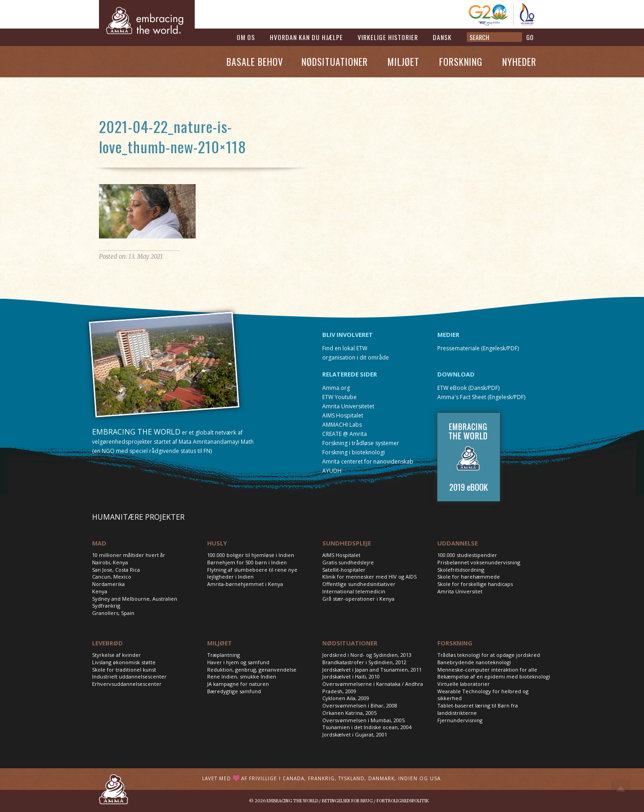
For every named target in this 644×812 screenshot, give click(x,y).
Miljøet (403, 62)
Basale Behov (255, 62)
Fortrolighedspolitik (403, 801)
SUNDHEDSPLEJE (347, 543)
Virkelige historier (388, 37)
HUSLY (217, 543)
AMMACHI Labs (342, 425)
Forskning (461, 62)
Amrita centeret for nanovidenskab (368, 461)
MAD (99, 543)
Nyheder (519, 62)
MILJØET (220, 643)
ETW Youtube (339, 397)
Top (621, 789)
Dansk (442, 37)
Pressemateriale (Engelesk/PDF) (478, 348)
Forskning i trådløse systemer (361, 443)
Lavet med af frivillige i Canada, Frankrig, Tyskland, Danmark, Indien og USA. (322, 778)
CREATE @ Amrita (345, 434)
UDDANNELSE (458, 543)
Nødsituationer (335, 62)
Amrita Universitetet (348, 406)
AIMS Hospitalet (343, 415)
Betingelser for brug (347, 801)
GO (530, 37)
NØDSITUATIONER (350, 643)
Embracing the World (292, 801)
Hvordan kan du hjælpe (306, 37)
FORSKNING (455, 643)
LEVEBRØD (107, 643)
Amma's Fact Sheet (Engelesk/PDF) (481, 397)
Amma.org (336, 388)
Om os (246, 37)
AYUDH (332, 471)
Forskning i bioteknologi (354, 452)
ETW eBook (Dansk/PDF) (468, 388)
